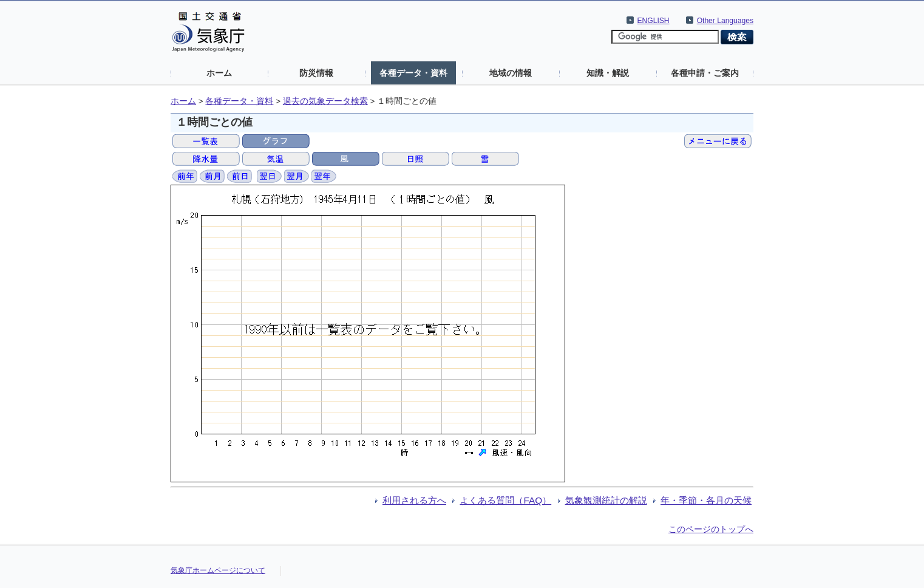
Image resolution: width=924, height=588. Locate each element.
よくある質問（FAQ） (505, 500)
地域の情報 (511, 73)
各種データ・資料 (413, 73)
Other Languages (725, 21)
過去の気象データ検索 (325, 101)
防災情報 (316, 73)
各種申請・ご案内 (705, 73)
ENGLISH (654, 21)
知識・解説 (608, 73)
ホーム (219, 73)
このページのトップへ (711, 529)
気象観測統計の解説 (606, 500)
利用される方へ (414, 500)
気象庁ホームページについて (218, 570)
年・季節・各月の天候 (706, 500)
